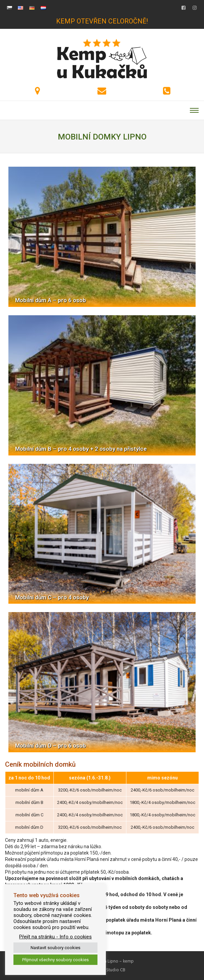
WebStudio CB (111, 970)
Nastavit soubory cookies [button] (55, 948)
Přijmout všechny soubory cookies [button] (55, 960)
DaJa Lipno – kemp (115, 961)
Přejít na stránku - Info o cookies (55, 937)
